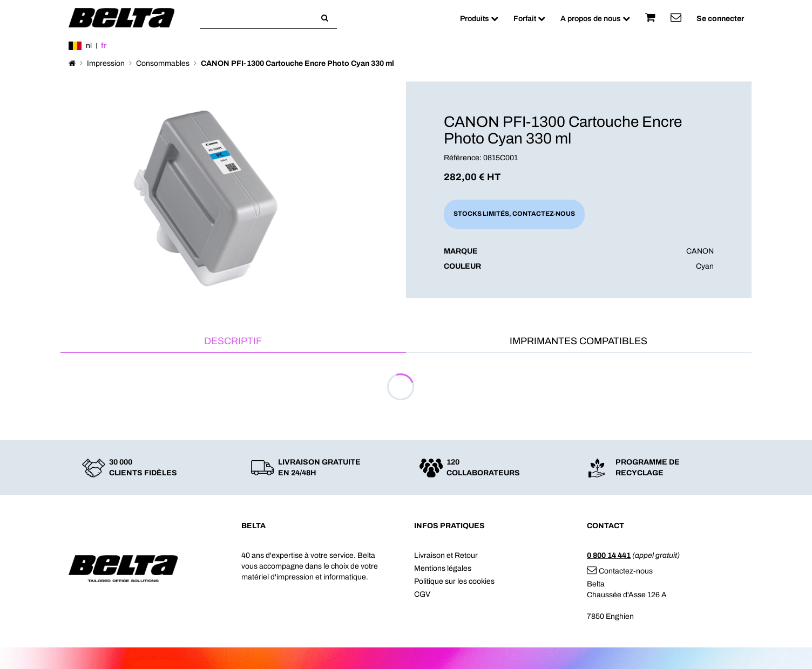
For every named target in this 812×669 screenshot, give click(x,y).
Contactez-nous (620, 571)
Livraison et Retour (446, 555)
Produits (479, 19)
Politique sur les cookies (454, 581)
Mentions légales (443, 568)
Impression (106, 63)
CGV (422, 594)
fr (104, 46)
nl (89, 46)
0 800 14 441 (609, 555)
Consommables (163, 63)
